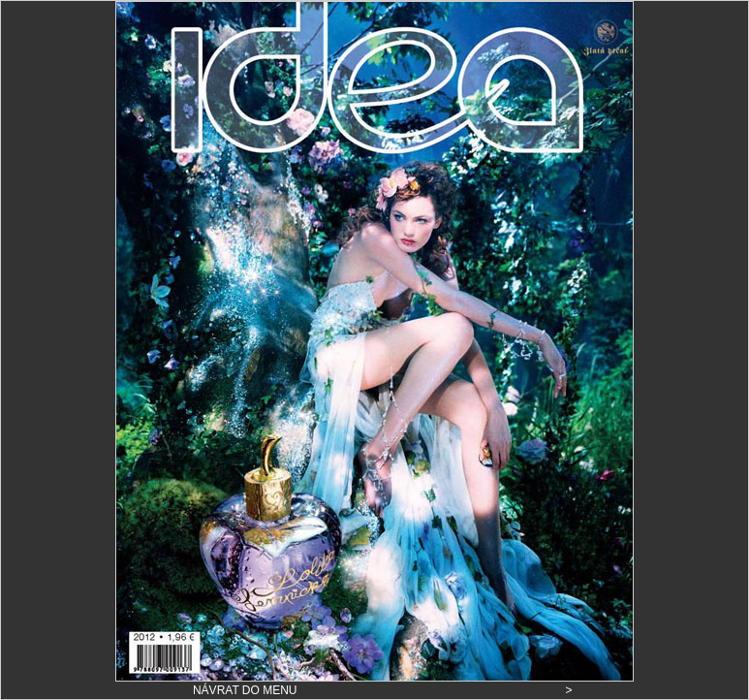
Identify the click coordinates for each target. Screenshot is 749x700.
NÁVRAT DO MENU (245, 690)
